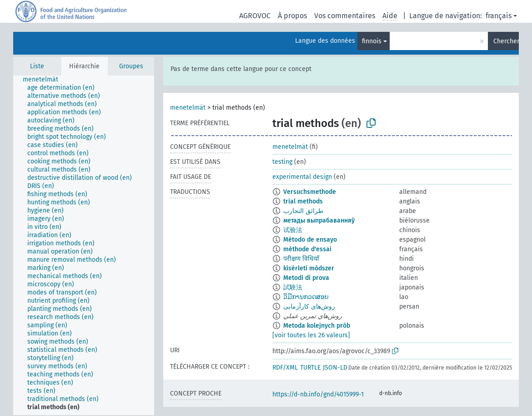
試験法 (293, 287)
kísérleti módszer (309, 268)
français (499, 16)
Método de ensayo (310, 240)
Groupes (131, 66)
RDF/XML (285, 368)
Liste (37, 66)
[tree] (84, 245)
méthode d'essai (307, 249)
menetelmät (188, 108)
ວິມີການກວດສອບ (306, 297)
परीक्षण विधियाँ (301, 259)
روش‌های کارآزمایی (309, 307)
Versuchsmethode (310, 192)
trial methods (303, 201)
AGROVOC (255, 16)
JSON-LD (335, 368)
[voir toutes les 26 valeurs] (311, 335)
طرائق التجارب (303, 211)
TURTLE (310, 368)
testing (282, 162)
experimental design (302, 177)
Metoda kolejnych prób (317, 326)
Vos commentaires (345, 16)
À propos (292, 16)
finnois (372, 41)
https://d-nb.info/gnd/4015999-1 (318, 394)
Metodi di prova (306, 278)
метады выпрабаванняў (319, 221)
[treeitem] (44, 80)
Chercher (506, 41)
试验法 (293, 230)
